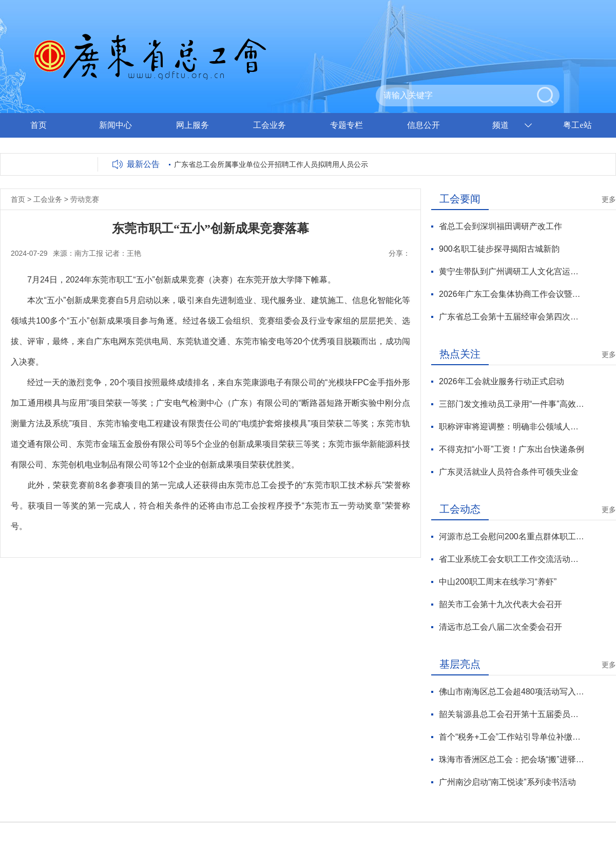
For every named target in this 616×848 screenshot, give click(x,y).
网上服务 (192, 125)
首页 (38, 125)
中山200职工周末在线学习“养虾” (498, 582)
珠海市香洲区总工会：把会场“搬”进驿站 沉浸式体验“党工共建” (512, 759)
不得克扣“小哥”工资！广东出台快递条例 (512, 449)
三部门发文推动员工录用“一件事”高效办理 (512, 404)
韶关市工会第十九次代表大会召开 (500, 604)
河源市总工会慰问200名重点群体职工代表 (512, 536)
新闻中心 (115, 125)
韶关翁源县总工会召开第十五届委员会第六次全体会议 (512, 714)
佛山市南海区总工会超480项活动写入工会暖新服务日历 (512, 692)
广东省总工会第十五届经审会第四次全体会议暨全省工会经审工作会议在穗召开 (512, 317)
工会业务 (269, 125)
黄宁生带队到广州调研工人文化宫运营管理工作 (512, 271)
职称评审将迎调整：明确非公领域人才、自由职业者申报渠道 (512, 427)
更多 (609, 199)
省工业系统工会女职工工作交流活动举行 (512, 559)
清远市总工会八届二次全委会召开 (500, 627)
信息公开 (423, 125)
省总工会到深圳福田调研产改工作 (500, 226)
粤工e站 (577, 125)
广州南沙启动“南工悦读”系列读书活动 (507, 782)
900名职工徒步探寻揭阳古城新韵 (499, 249)
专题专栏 (346, 125)
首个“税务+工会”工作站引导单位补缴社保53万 (512, 737)
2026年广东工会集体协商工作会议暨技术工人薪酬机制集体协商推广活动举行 (512, 294)
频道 (500, 125)
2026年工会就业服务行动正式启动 (502, 381)
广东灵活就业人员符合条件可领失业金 (509, 472)
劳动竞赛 (85, 199)
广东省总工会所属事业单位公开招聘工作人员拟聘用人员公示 (271, 164)
